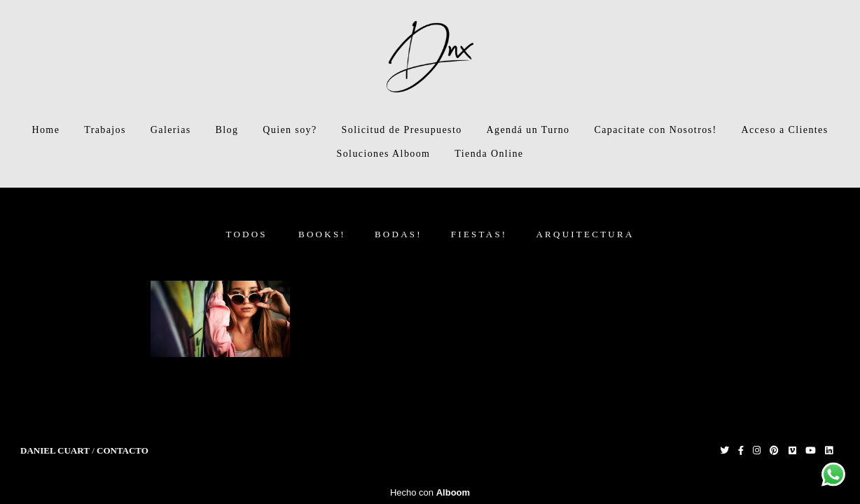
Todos (246, 234)
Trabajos (105, 130)
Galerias (171, 130)
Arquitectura (585, 234)
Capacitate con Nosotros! (655, 130)
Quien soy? (290, 130)
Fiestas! (479, 234)
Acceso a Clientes (784, 130)
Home (46, 130)
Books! (322, 234)
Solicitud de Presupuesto (402, 130)
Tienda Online (489, 154)
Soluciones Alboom (384, 154)
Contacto (123, 450)
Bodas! (398, 234)
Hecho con (430, 492)
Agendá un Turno (528, 130)
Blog (227, 130)
